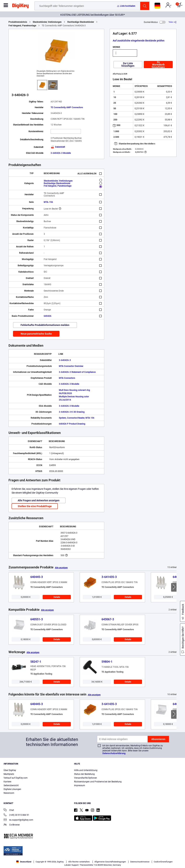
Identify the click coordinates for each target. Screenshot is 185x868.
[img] (20, 6)
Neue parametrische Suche (36, 334)
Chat (9, 810)
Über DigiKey (10, 770)
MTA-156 (48, 202)
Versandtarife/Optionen (86, 778)
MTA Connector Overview (71, 366)
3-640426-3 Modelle (61, 153)
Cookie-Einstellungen (163, 862)
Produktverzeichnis (18, 22)
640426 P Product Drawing (72, 424)
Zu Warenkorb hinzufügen (158, 65)
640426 (48, 316)
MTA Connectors (67, 378)
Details (57, 597)
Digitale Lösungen (12, 789)
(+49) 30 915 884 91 (16, 815)
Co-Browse (12, 825)
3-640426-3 (65, 360)
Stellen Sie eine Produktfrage (35, 506)
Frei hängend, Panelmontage (22, 26)
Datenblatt (58, 147)
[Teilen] (173, 22)
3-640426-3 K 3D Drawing (72, 412)
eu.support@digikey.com (18, 820)
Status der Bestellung (84, 774)
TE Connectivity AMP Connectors (67, 107)
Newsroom (9, 793)
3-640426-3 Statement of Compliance (77, 372)
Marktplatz (9, 774)
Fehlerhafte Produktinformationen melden (45, 325)
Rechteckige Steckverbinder (81, 22)
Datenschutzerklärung (114, 753)
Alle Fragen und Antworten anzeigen (39, 500)
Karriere (7, 782)
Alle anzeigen (61, 568)
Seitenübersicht (11, 785)
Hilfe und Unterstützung (86, 770)
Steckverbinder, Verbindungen (47, 22)
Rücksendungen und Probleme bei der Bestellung (98, 782)
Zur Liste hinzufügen (128, 65)
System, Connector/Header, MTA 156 (77, 418)
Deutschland (24, 862)
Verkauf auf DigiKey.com (16, 778)
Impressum (80, 785)
